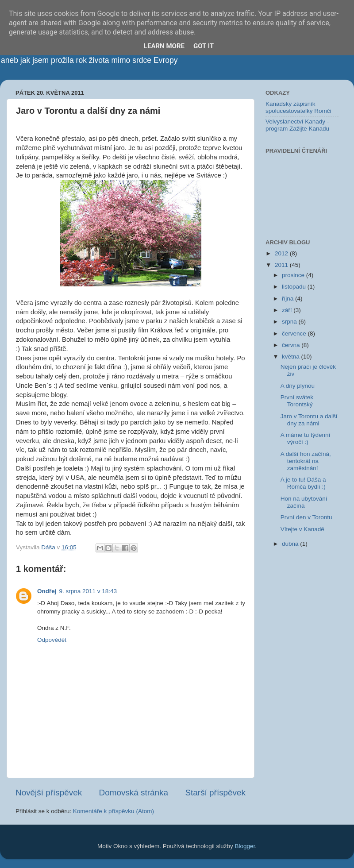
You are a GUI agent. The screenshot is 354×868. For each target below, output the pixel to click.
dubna (291, 544)
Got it (204, 46)
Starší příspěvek (216, 793)
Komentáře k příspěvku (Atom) (114, 811)
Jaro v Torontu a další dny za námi (309, 420)
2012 (282, 253)
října (289, 299)
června (292, 345)
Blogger (245, 846)
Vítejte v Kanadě (302, 529)
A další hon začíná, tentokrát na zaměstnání (306, 461)
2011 (282, 265)
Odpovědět (52, 640)
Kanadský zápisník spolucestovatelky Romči (298, 107)
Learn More (164, 46)
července (295, 334)
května (292, 357)
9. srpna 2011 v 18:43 (88, 591)
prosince (294, 275)
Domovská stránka (134, 793)
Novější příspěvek (49, 793)
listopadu (295, 287)
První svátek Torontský (297, 401)
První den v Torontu (306, 517)
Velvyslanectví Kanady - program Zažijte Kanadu (297, 125)
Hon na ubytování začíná (304, 502)
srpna (290, 322)
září (288, 310)
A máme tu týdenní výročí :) (306, 438)
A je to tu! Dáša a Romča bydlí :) (303, 483)
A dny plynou (298, 386)
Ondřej (47, 591)
